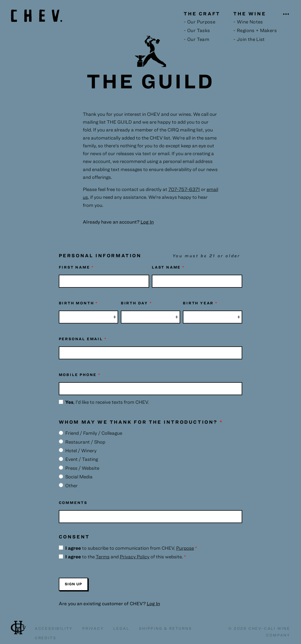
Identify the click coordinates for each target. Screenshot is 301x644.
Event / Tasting (82, 459)
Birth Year (200, 303)
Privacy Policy (135, 557)
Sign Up (73, 584)
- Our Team (196, 39)
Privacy (93, 628)
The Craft (202, 14)
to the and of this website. (126, 557)
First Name (76, 267)
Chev (18, 628)
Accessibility (54, 628)
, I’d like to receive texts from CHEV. (107, 402)
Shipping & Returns (165, 628)
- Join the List (249, 39)
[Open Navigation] (287, 14)
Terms (103, 557)
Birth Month (78, 303)
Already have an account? (118, 222)
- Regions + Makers (255, 30)
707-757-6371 (184, 189)
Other (71, 485)
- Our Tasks (197, 30)
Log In (153, 603)
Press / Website (82, 468)
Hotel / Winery (81, 450)
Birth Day (136, 303)
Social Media (79, 477)
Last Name (168, 267)
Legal (121, 628)
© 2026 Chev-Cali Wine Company (259, 632)
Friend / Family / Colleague (94, 433)
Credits (46, 638)
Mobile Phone (80, 375)
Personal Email (83, 339)
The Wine (250, 14)
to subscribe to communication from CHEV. (131, 548)
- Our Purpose (199, 22)
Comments (73, 503)
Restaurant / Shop (85, 442)
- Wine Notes (248, 22)
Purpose (185, 548)
